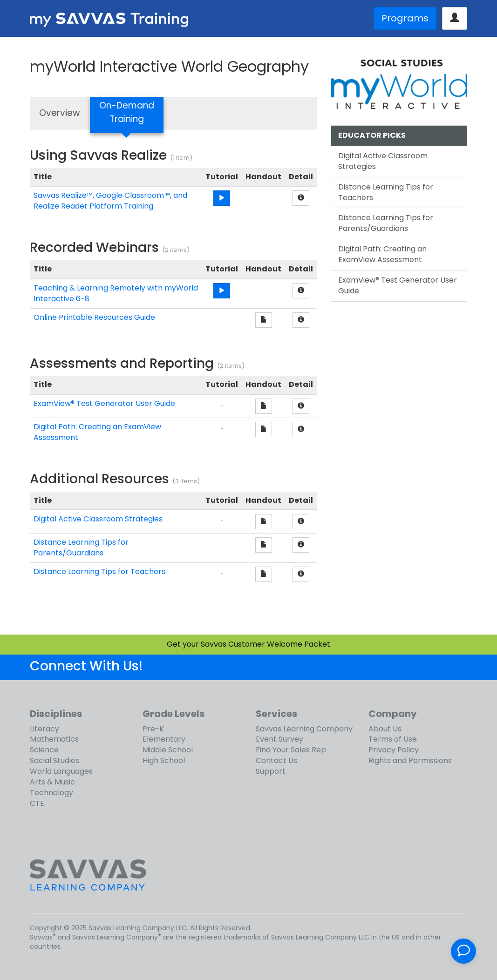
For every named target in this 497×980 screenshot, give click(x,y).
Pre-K (153, 729)
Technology (51, 793)
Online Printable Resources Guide (94, 317)
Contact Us (276, 760)
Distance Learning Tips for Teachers (99, 571)
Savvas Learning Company (304, 729)
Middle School (168, 750)
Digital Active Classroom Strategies (98, 519)
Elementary (164, 739)
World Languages (61, 771)
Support (271, 771)
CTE (37, 803)
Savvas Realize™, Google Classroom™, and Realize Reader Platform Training (110, 201)
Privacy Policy (394, 750)
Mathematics (54, 739)
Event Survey (279, 739)
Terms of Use (393, 739)
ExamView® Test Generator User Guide (104, 403)
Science (44, 750)
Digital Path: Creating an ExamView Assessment (97, 432)
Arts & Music (52, 782)
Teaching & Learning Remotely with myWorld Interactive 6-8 (116, 293)
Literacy (44, 729)
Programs (405, 18)
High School (164, 760)
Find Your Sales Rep (291, 750)
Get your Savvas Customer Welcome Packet (248, 644)
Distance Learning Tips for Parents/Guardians (81, 547)
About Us (385, 729)
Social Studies (54, 760)
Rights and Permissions (410, 760)
